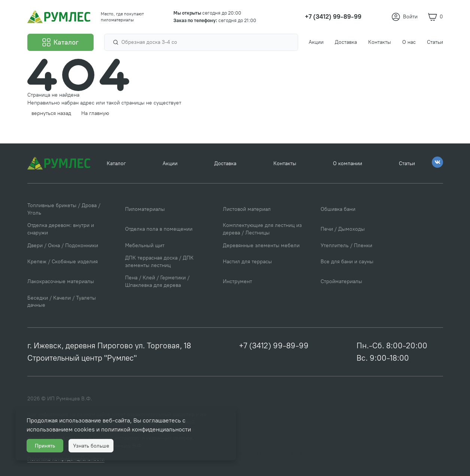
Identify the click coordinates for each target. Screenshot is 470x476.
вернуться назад (51, 113)
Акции (170, 163)
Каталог (116, 163)
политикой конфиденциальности (146, 429)
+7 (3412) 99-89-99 (274, 345)
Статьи (407, 163)
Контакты (285, 163)
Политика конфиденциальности (279, 454)
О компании (348, 163)
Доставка (225, 163)
